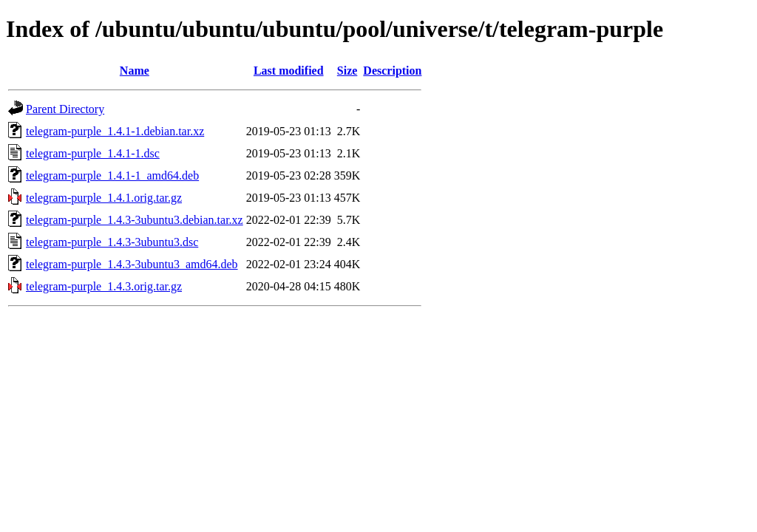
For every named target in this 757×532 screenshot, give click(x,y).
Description (392, 71)
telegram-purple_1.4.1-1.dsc (93, 153)
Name (135, 71)
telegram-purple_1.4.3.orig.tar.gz (104, 286)
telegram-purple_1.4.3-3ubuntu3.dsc (112, 242)
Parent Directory (65, 109)
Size (347, 71)
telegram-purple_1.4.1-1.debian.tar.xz (115, 131)
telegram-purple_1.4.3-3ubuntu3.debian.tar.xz (135, 220)
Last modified (289, 71)
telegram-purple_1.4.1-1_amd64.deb (112, 175)
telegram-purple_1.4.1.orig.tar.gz (104, 198)
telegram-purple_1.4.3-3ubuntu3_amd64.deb (132, 264)
